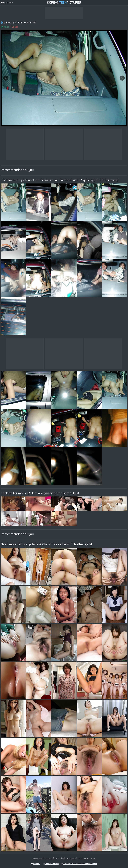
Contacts (36, 864)
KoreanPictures (64, 3)
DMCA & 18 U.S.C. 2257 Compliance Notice (79, 864)
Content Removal (51, 864)
